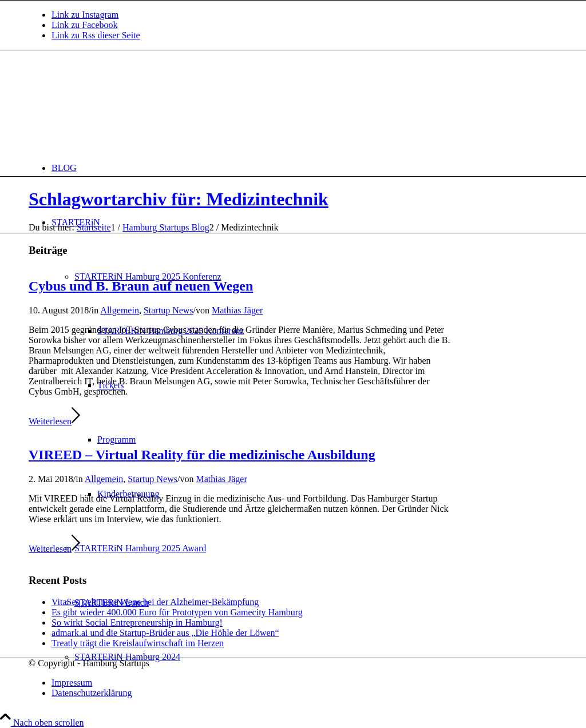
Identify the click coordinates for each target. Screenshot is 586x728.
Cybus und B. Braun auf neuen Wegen (141, 286)
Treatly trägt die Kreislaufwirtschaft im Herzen (138, 643)
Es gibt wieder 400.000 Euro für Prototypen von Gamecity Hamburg (177, 612)
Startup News (169, 310)
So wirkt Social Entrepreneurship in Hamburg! (137, 622)
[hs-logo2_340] (114, 104)
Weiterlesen (54, 421)
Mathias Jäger (237, 310)
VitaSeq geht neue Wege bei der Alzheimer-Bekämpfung (155, 602)
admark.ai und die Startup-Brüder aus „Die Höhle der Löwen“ (165, 633)
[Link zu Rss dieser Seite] (96, 35)
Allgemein (120, 310)
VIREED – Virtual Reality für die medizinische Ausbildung (202, 455)
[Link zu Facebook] (85, 25)
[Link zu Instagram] (85, 15)
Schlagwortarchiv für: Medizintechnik (179, 199)
